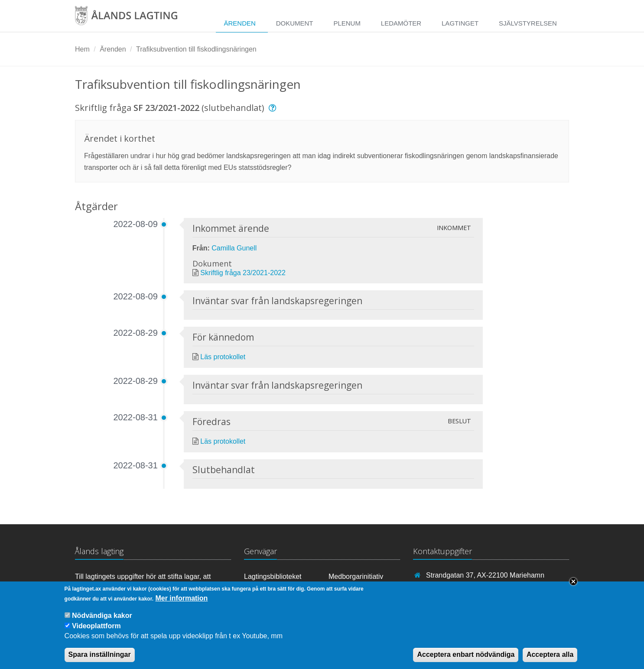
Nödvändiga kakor (102, 621)
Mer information (181, 603)
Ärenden (239, 23)
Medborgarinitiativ (356, 576)
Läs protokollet (223, 357)
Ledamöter (401, 23)
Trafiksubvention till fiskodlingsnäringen (196, 49)
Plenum (347, 23)
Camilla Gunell (234, 248)
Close (573, 587)
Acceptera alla (550, 660)
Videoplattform (96, 631)
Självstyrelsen (528, 23)
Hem (82, 49)
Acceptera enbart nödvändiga (466, 660)
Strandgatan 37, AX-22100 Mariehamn (485, 575)
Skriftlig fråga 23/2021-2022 (243, 273)
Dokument (295, 23)
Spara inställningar (100, 660)
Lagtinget (460, 23)
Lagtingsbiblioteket (273, 576)
